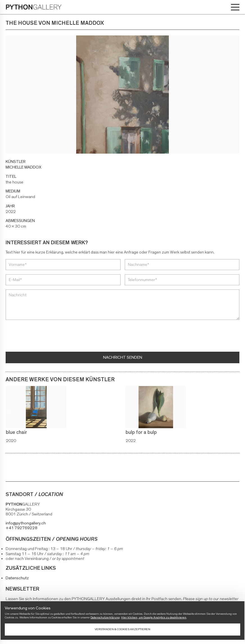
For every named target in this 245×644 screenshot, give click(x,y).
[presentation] (48, 336)
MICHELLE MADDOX (23, 167)
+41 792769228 (21, 528)
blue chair (18, 432)
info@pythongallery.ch (26, 523)
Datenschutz (17, 578)
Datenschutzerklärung (105, 617)
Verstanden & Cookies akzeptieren (122, 629)
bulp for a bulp (142, 432)
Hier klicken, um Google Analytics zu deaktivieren (154, 617)
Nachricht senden (123, 357)
